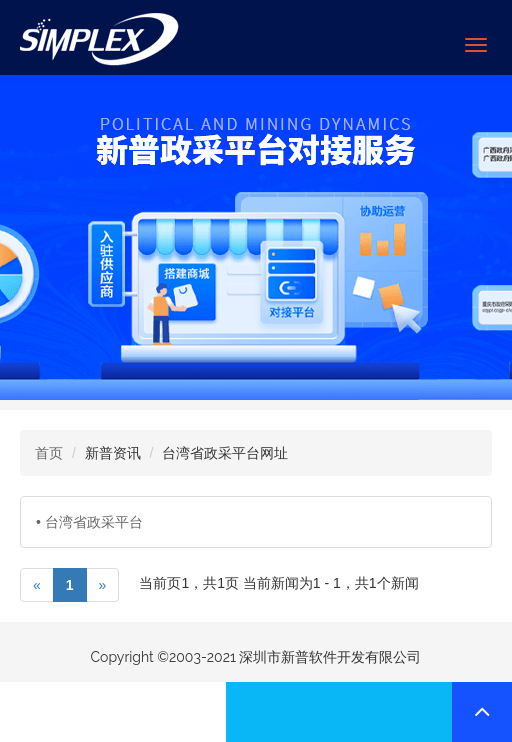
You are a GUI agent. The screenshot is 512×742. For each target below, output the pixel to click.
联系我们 (113, 712)
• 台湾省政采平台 (89, 522)
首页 (49, 453)
